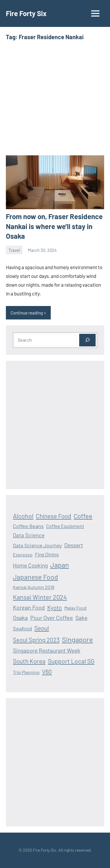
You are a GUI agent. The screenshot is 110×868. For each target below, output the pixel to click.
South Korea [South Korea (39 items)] (29, 661)
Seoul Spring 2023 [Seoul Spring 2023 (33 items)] (36, 640)
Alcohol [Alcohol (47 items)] (23, 516)
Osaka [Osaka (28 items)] (20, 618)
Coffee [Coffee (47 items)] (83, 516)
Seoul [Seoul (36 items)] (42, 628)
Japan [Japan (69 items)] (60, 565)
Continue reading (27, 313)
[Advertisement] (55, 98)
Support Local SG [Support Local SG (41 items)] (71, 661)
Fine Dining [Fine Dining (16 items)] (47, 554)
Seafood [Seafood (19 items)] (22, 628)
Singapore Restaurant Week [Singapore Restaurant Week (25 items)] (47, 650)
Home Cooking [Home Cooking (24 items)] (30, 565)
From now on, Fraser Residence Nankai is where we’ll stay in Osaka (54, 226)
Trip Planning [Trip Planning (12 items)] (26, 672)
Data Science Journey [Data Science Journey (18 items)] (37, 545)
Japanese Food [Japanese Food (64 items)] (35, 577)
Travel (14, 250)
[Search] (87, 340)
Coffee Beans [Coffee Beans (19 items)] (28, 526)
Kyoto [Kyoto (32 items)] (55, 607)
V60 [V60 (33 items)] (47, 672)
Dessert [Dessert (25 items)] (74, 545)
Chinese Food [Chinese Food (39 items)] (54, 516)
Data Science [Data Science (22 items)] (29, 535)
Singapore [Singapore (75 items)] (77, 639)
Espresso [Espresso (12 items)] (23, 555)
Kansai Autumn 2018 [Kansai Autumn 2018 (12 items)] (34, 587)
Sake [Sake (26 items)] (81, 618)
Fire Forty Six (26, 13)
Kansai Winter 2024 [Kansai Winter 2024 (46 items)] (40, 597)
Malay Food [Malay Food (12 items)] (75, 608)
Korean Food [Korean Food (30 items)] (29, 607)
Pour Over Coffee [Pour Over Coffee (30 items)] (52, 618)
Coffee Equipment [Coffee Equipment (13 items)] (65, 526)
